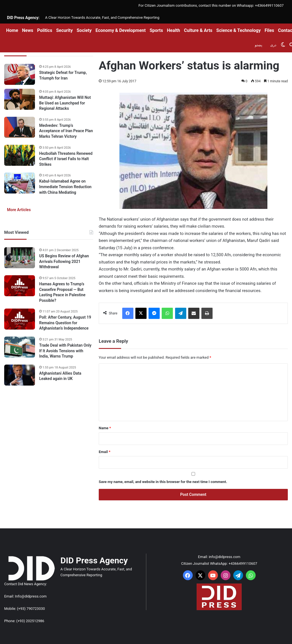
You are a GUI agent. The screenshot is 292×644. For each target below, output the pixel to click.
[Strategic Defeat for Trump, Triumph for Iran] (20, 74)
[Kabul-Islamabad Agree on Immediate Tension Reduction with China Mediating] (20, 183)
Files (269, 30)
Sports (156, 30)
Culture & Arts (198, 30)
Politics (45, 30)
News (28, 30)
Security (64, 30)
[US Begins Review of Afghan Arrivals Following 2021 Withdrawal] (20, 258)
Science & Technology (238, 30)
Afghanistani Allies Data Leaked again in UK (60, 376)
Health (174, 30)
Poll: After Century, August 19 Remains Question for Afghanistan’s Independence (65, 323)
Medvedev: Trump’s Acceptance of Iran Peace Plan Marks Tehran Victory (66, 131)
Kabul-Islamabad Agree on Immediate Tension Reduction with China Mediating (65, 187)
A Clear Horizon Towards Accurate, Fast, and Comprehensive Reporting (102, 17)
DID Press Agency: (23, 18)
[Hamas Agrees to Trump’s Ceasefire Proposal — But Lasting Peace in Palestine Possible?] (20, 286)
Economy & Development (121, 30)
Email (105, 452)
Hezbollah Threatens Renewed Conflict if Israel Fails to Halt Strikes (66, 159)
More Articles (19, 210)
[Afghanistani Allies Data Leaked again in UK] (20, 375)
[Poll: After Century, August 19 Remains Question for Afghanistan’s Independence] (20, 319)
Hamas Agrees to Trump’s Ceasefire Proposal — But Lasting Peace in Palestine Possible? (62, 292)
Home (12, 30)
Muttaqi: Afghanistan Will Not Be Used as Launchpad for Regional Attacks (65, 103)
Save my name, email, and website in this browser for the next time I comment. (163, 482)
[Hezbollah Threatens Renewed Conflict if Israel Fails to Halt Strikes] (20, 155)
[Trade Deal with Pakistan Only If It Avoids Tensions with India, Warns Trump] (20, 347)
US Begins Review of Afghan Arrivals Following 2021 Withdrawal (64, 261)
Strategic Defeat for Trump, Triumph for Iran (63, 75)
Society (84, 30)
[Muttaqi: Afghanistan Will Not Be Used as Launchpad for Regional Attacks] (20, 99)
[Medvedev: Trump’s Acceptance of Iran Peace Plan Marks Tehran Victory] (20, 127)
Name (105, 428)
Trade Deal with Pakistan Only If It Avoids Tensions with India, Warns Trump (65, 351)
